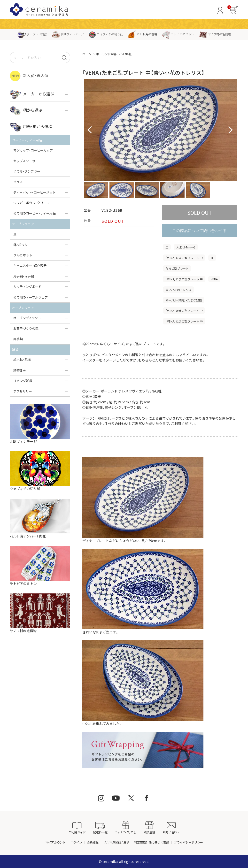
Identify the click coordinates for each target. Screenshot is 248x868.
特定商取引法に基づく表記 (152, 842)
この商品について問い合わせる (199, 230)
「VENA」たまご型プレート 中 (184, 258)
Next (231, 130)
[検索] (64, 58)
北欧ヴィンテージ (68, 34)
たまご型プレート (177, 268)
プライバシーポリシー (188, 842)
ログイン (76, 842)
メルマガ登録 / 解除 (116, 842)
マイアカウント (55, 842)
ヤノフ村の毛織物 (215, 34)
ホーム (87, 54)
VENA (214, 279)
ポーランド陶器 (32, 34)
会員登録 (93, 842)
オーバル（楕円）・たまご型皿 (184, 300)
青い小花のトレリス (178, 290)
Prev (90, 130)
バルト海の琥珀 (142, 34)
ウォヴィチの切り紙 (106, 34)
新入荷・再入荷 (29, 76)
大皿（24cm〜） (186, 247)
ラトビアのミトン (178, 34)
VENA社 (127, 54)
